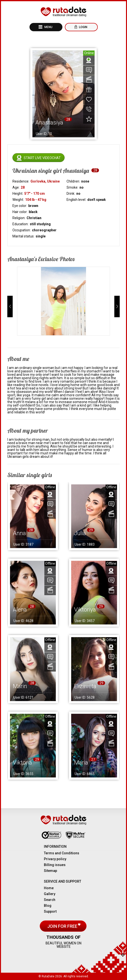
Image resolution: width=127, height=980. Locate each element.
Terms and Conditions (62, 853)
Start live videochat (42, 158)
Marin (20, 686)
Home (49, 888)
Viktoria (22, 763)
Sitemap (50, 871)
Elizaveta (85, 686)
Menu (48, 27)
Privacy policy (55, 859)
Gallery (50, 894)
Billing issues (55, 865)
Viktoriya (85, 610)
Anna (19, 533)
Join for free (63, 926)
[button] (10, 306)
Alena (20, 610)
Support (50, 911)
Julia (80, 533)
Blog (48, 906)
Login (83, 27)
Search (50, 900)
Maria (81, 763)
